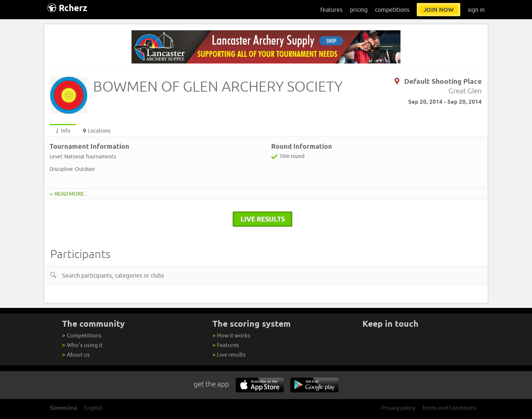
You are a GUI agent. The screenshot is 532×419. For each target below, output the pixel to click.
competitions (392, 10)
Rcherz (67, 8)
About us (76, 355)
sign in (476, 10)
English (93, 408)
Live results (229, 355)
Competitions (81, 335)
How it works (231, 335)
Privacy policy (398, 408)
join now (439, 10)
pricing (359, 10)
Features (226, 345)
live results (263, 219)
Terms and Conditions (449, 408)
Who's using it (82, 345)
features (331, 10)
